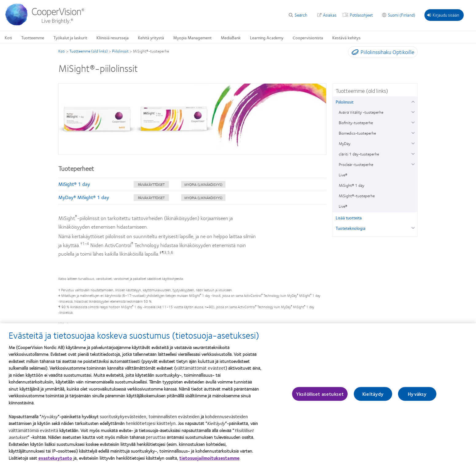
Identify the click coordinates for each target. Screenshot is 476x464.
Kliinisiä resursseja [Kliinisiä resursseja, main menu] (113, 37)
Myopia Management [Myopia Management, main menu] (192, 37)
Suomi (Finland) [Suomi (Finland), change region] (402, 15)
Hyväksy (417, 399)
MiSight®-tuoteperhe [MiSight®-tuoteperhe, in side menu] (357, 196)
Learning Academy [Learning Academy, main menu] (267, 37)
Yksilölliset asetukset (320, 399)
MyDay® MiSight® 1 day (84, 197)
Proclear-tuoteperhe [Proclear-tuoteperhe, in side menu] (356, 164)
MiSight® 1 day (74, 184)
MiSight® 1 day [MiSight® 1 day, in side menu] (351, 185)
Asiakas (330, 15)
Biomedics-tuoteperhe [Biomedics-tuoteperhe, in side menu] (357, 133)
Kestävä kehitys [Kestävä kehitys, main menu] (346, 37)
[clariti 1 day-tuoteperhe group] (413, 153)
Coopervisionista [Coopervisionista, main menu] (308, 37)
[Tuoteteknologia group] (413, 227)
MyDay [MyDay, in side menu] (345, 144)
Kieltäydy (373, 399)
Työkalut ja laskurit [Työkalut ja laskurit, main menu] (70, 37)
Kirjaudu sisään (443, 15)
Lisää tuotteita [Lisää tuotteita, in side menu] (349, 218)
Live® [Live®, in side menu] (343, 175)
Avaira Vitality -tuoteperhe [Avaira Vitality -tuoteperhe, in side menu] (361, 112)
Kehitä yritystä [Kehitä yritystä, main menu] (151, 37)
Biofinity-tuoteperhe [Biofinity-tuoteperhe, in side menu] (356, 123)
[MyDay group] (413, 143)
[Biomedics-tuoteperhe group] (413, 132)
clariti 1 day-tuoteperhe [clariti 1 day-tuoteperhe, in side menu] (359, 154)
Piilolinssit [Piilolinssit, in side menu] (345, 102)
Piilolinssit (120, 51)
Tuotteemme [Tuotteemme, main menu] (33, 37)
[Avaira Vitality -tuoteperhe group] (413, 111)
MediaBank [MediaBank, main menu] (231, 37)
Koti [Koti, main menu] (8, 37)
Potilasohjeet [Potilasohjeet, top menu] (361, 15)
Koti (62, 51)
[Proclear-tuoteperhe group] (413, 164)
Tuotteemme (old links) (89, 51)
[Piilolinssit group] (413, 101)
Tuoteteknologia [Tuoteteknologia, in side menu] (351, 228)
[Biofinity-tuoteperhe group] (413, 122)
